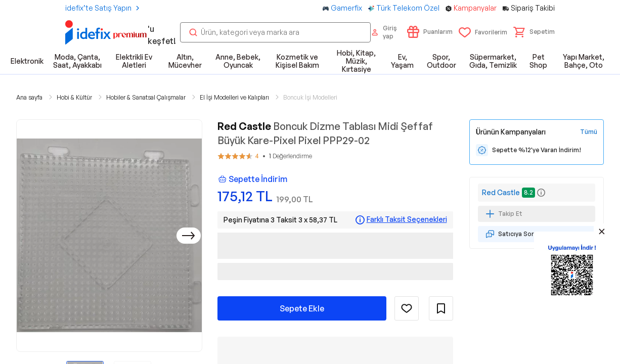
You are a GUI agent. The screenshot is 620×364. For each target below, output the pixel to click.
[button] (534, 32)
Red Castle (501, 192)
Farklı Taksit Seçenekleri (407, 219)
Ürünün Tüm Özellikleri (416, 337)
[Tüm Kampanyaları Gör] (589, 132)
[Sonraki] (189, 236)
